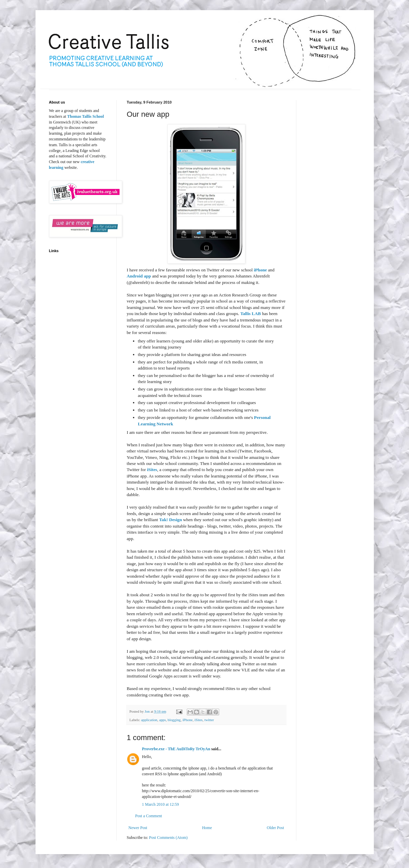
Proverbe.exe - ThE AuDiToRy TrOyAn (176, 749)
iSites (152, 470)
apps (162, 720)
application (149, 720)
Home (207, 828)
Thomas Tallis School (85, 116)
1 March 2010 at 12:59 (161, 804)
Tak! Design (170, 520)
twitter (209, 720)
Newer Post (138, 828)
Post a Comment (149, 816)
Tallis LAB (251, 314)
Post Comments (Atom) (168, 838)
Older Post (276, 828)
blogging (174, 720)
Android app (139, 276)
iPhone (260, 270)
